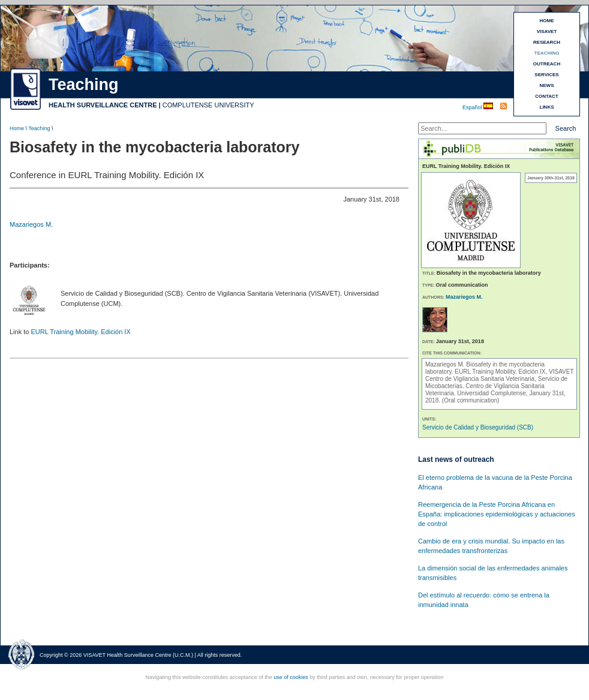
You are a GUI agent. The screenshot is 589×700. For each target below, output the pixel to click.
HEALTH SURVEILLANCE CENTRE (103, 105)
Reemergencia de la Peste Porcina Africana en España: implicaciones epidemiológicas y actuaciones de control (497, 514)
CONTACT (547, 96)
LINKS (547, 107)
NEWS (547, 85)
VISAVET (547, 31)
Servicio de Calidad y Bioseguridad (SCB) (478, 427)
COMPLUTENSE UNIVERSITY (208, 105)
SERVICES (546, 75)
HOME (547, 21)
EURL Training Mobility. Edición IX (80, 332)
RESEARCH (547, 42)
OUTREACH (547, 64)
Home (17, 128)
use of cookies (291, 677)
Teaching (39, 128)
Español (473, 107)
